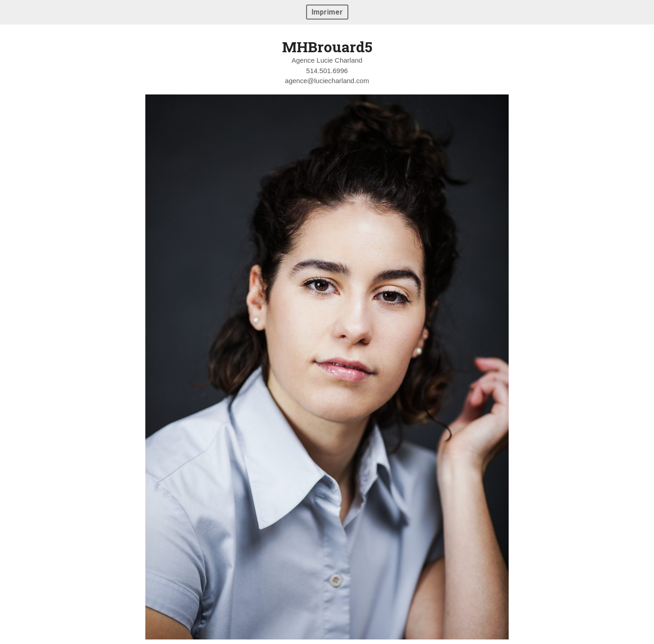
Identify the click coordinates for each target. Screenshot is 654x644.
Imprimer (327, 12)
